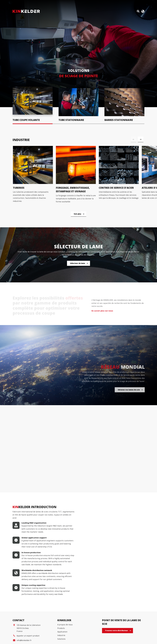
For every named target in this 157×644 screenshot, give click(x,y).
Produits (61, 628)
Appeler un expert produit (28, 636)
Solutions (61, 639)
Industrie (61, 635)
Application (62, 632)
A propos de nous (65, 625)
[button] (141, 139)
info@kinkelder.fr (24, 640)
